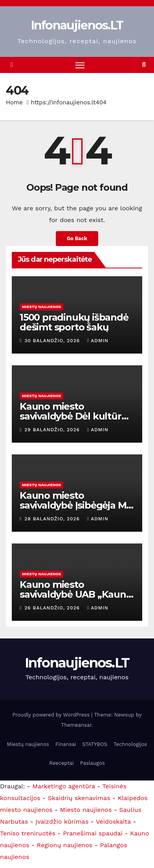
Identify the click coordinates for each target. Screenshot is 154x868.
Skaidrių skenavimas (79, 798)
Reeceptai (61, 763)
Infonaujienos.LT (77, 25)
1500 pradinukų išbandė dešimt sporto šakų (74, 322)
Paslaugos (93, 763)
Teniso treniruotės (28, 833)
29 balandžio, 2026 (53, 430)
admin (98, 341)
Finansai (66, 744)
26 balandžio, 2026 (53, 608)
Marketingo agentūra (64, 786)
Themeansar (76, 725)
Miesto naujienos (86, 810)
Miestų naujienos (41, 307)
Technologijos (130, 744)
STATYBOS (95, 744)
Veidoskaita (113, 821)
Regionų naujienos (65, 845)
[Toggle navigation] (80, 65)
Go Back (77, 238)
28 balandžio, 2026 (53, 519)
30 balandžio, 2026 (53, 341)
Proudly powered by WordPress (52, 715)
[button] (144, 65)
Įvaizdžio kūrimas (62, 821)
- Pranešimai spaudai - (94, 833)
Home (14, 102)
